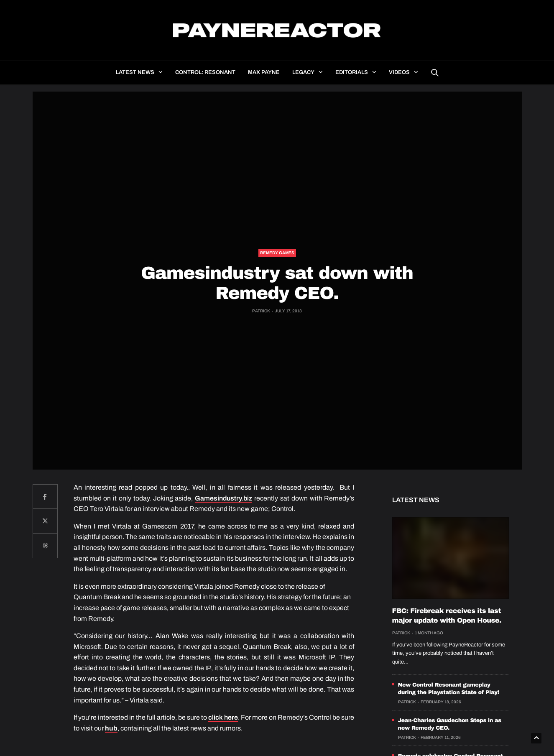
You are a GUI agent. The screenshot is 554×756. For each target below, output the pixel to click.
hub (111, 728)
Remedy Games (277, 253)
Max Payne (264, 72)
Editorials (352, 72)
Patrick (261, 311)
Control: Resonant (205, 72)
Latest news (135, 72)
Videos (399, 72)
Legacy (303, 72)
